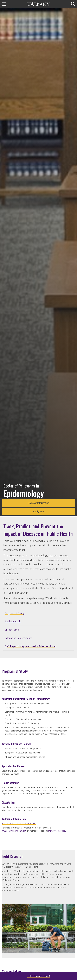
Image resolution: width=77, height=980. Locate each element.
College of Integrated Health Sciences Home (31, 646)
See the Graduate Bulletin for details (19, 824)
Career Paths (12, 630)
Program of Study (15, 613)
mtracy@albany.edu (57, 831)
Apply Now (39, 512)
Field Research (13, 621)
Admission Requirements (18, 638)
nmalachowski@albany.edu (14, 831)
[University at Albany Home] (39, 4)
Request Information (39, 503)
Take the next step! (39, 976)
